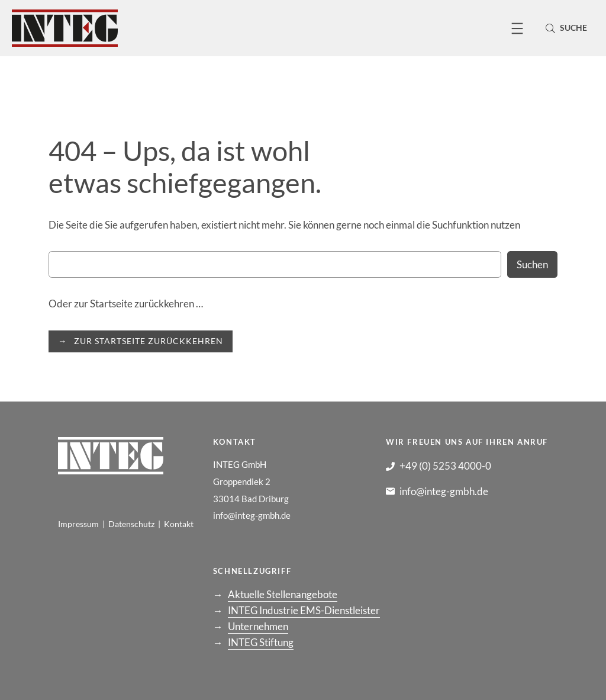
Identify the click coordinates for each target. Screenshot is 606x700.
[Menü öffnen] (517, 28)
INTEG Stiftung (261, 642)
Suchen (532, 264)
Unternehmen (258, 626)
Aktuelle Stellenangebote (283, 594)
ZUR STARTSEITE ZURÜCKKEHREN (149, 341)
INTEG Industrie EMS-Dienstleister (304, 610)
